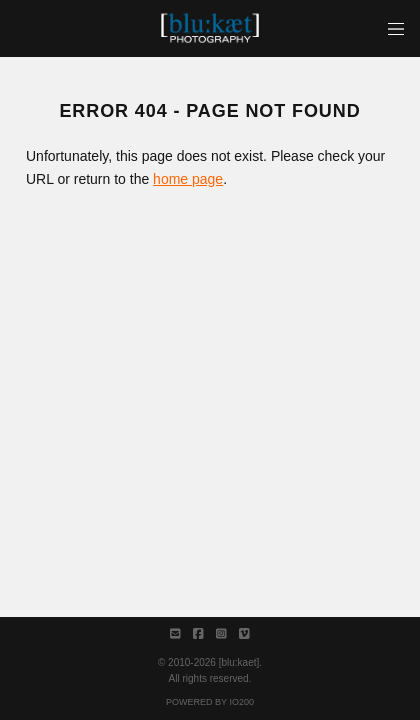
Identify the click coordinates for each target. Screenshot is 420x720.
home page (188, 179)
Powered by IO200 (210, 702)
